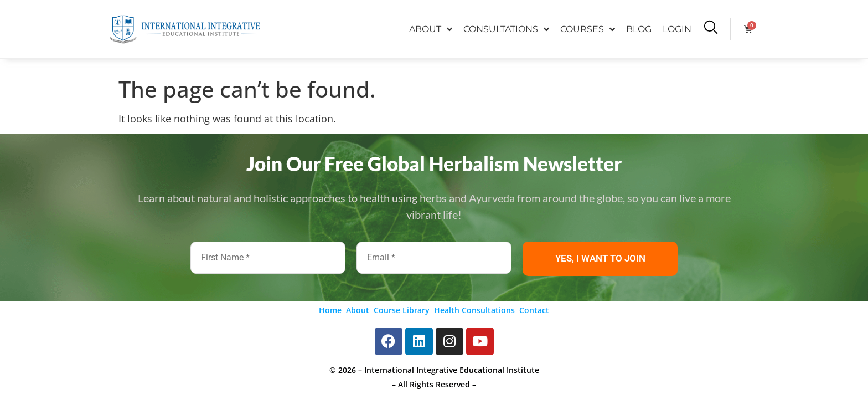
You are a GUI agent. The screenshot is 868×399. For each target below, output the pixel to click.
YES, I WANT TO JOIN (600, 258)
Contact (534, 310)
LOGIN (677, 29)
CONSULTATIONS (506, 29)
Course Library (402, 310)
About (358, 310)
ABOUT (431, 29)
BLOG (639, 29)
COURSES (588, 29)
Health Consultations (474, 310)
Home (330, 310)
